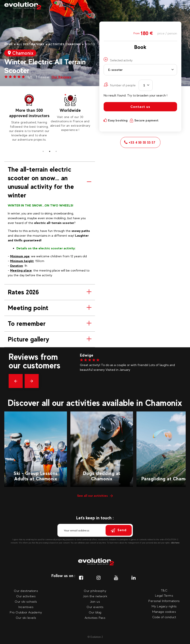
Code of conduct (164, 617)
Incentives (26, 607)
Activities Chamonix (65, 44)
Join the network (95, 596)
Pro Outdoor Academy (26, 612)
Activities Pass (95, 618)
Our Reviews (61, 77)
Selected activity (118, 60)
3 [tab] (56, 151)
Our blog (95, 612)
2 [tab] (50, 151)
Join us (95, 601)
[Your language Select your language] (169, 6)
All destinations (31, 44)
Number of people (120, 85)
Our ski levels (26, 618)
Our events (95, 607)
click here (175, 543)
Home (9, 44)
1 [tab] (43, 151)
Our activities (26, 596)
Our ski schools (26, 601)
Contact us (140, 107)
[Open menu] (184, 6)
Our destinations (26, 591)
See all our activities (95, 496)
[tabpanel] (29, 118)
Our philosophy (95, 591)
